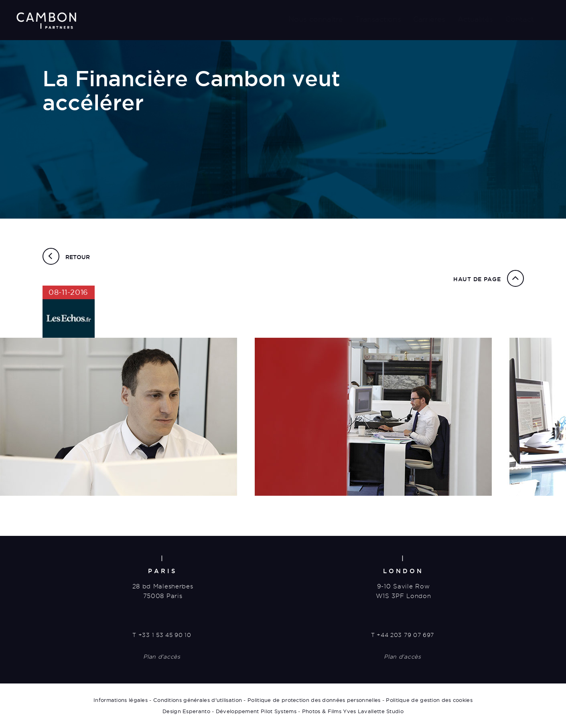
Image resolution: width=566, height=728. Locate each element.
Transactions (378, 19)
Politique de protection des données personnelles (314, 700)
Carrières (429, 19)
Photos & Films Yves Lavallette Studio (353, 711)
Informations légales (121, 700)
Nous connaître (316, 19)
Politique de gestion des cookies (429, 700)
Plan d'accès (162, 657)
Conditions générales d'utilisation (198, 700)
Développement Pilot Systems (256, 711)
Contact (520, 19)
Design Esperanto (186, 711)
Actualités (476, 19)
